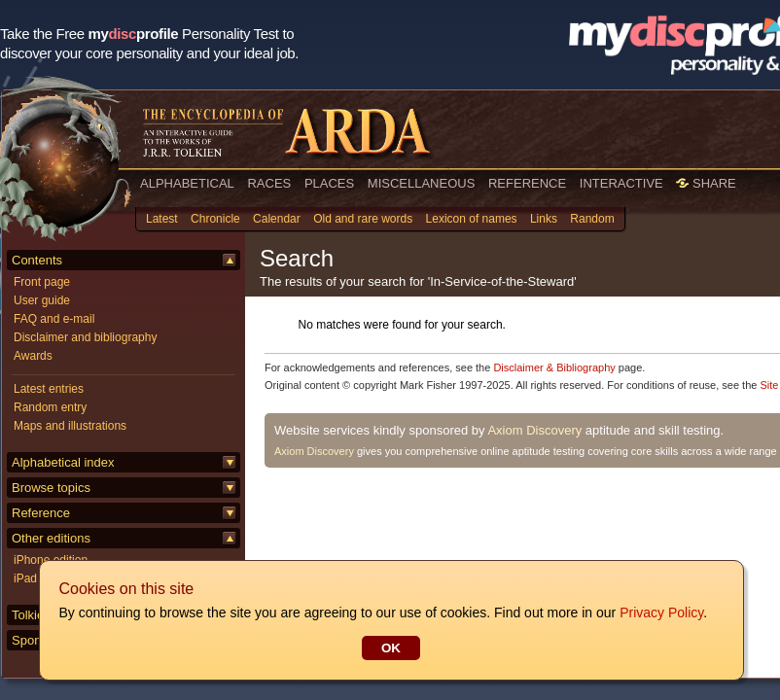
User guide (42, 300)
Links (544, 219)
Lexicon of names (472, 219)
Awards (33, 356)
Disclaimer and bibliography (85, 337)
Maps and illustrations (70, 426)
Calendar (277, 219)
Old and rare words (363, 219)
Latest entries (49, 389)
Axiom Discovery (534, 430)
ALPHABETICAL (187, 183)
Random (592, 219)
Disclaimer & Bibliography (554, 367)
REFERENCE (527, 183)
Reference (41, 513)
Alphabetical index (63, 462)
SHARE (706, 183)
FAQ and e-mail (54, 319)
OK (390, 648)
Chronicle (215, 219)
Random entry (50, 407)
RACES (269, 183)
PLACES (329, 183)
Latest (162, 219)
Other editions (51, 538)
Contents (37, 260)
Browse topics (51, 488)
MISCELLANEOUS (422, 183)
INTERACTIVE (621, 183)
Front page (42, 282)
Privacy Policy (660, 612)
